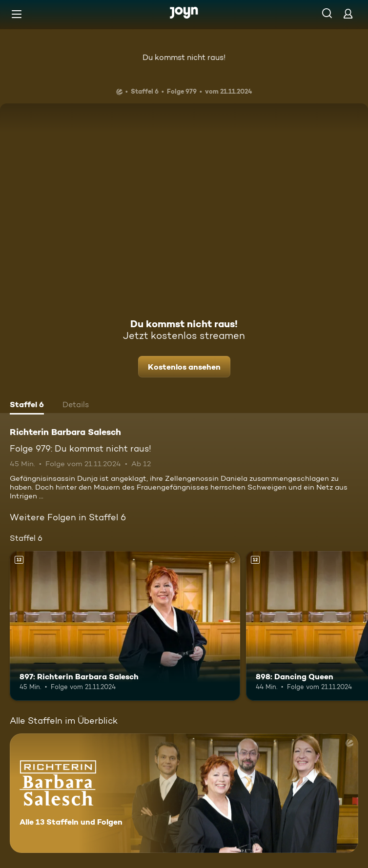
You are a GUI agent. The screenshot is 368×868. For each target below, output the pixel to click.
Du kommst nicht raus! (184, 57)
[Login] (348, 13)
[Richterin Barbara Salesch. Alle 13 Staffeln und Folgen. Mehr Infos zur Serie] (184, 793)
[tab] (27, 406)
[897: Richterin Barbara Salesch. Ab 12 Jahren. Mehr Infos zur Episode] (125, 626)
